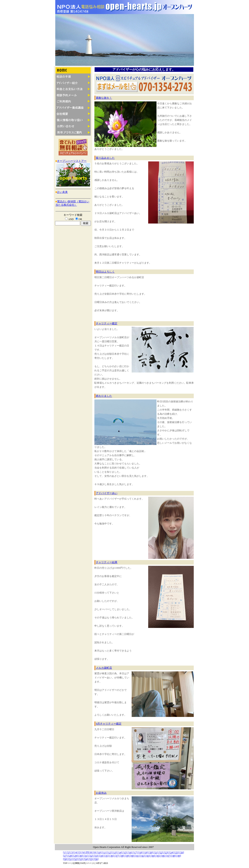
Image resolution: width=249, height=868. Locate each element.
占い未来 (62, 192)
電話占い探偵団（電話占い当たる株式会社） (72, 203)
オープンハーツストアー (72, 161)
